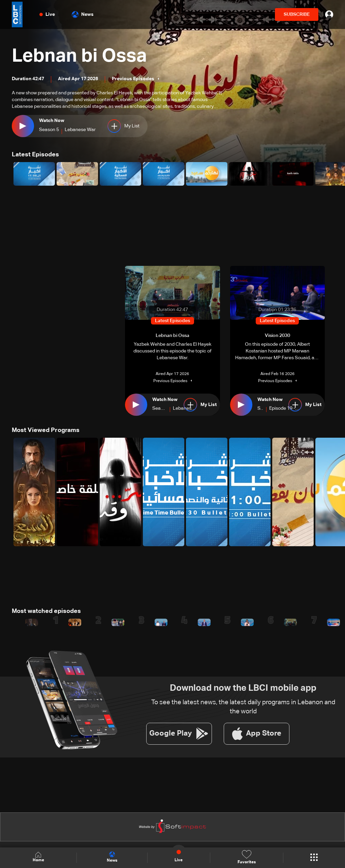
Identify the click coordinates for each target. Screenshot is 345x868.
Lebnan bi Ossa (80, 57)
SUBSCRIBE (297, 14)
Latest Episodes (35, 155)
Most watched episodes (46, 611)
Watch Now (52, 121)
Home (38, 857)
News (83, 14)
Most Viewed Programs (46, 430)
